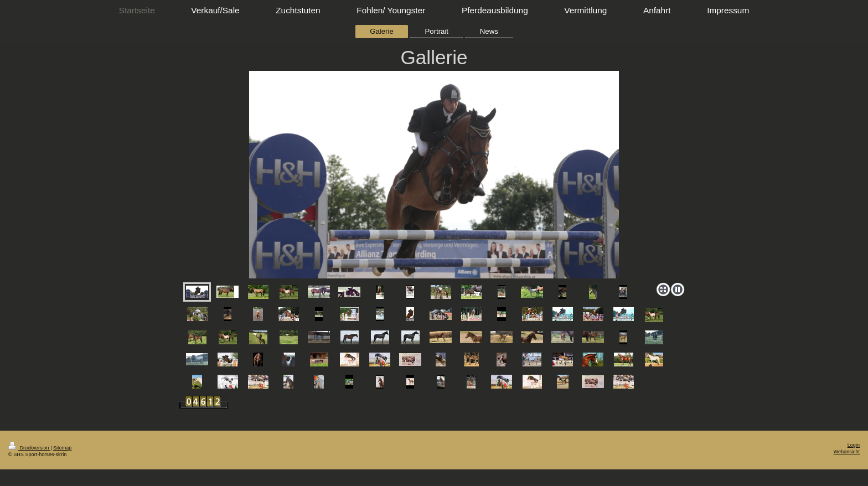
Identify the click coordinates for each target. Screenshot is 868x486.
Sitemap (62, 448)
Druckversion (29, 448)
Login (854, 445)
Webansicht (847, 452)
